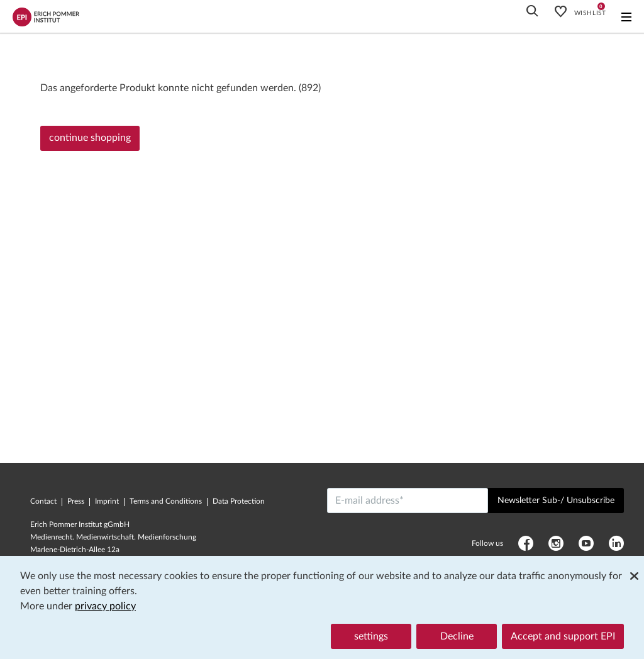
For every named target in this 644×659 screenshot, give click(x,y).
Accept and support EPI (563, 636)
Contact (43, 501)
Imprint (107, 501)
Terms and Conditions (166, 501)
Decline (457, 636)
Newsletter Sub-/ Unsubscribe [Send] (556, 501)
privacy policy (105, 606)
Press (76, 501)
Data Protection (239, 501)
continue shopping (90, 138)
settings (371, 636)
